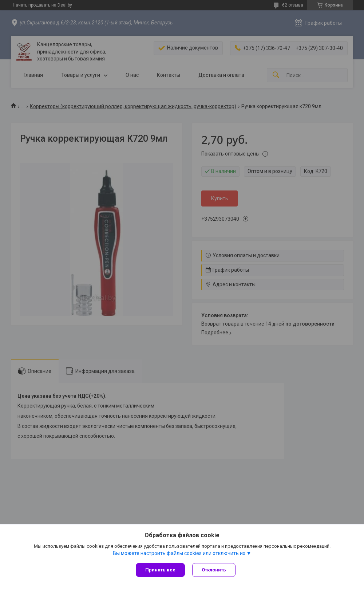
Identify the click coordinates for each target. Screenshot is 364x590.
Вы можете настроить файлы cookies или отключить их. (180, 553)
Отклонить (214, 570)
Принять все (160, 570)
